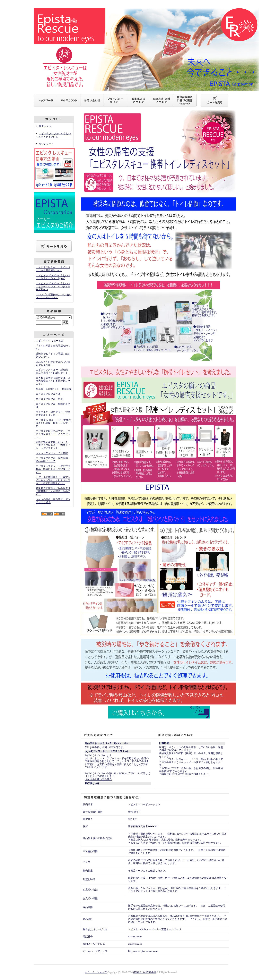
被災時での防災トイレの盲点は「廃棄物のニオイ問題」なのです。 (53, 491)
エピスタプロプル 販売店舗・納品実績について (53, 460)
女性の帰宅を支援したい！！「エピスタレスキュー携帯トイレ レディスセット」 (53, 445)
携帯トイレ (45, 126)
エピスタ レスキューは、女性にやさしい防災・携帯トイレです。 (53, 423)
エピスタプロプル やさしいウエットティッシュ (53, 135)
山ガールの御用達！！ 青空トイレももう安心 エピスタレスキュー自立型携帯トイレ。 (53, 480)
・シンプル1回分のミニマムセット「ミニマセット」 (54, 296)
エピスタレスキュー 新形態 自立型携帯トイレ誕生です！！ (53, 371)
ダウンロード (46, 144)
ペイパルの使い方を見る (98, 779)
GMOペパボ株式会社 (145, 972)
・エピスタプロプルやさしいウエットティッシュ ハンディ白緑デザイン (53, 286)
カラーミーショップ (96, 972)
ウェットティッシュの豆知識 (52, 453)
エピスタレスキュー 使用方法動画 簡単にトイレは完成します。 (53, 469)
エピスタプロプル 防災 (49, 399)
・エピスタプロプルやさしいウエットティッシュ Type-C (53, 277)
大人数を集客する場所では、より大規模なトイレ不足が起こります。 (53, 381)
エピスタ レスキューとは (50, 341)
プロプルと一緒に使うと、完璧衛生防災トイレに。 (53, 414)
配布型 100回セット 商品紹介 (54, 389)
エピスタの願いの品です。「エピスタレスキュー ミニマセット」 (53, 434)
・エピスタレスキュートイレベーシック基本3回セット (53, 269)
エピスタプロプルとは (48, 394)
